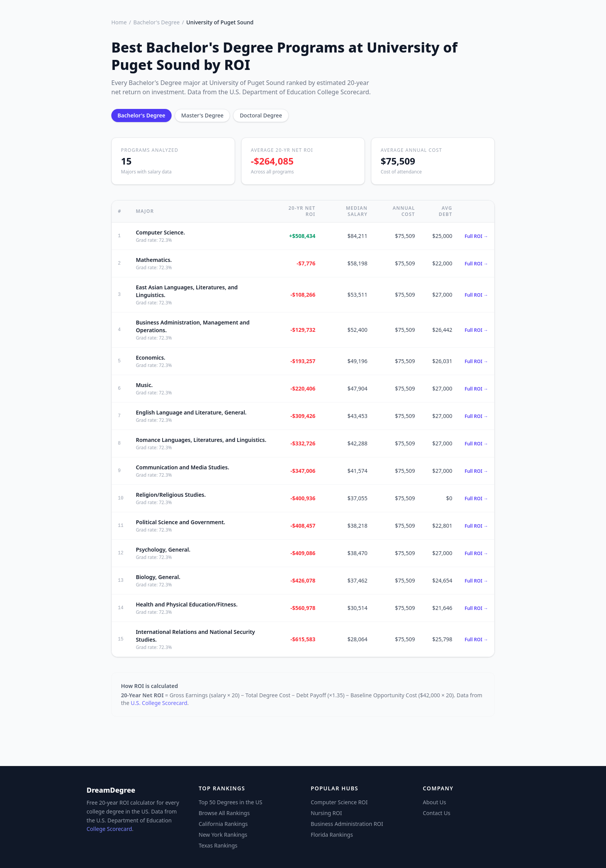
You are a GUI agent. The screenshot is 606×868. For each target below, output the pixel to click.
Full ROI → (476, 236)
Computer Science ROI (339, 802)
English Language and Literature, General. (191, 412)
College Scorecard (109, 829)
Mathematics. (154, 260)
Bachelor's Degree (157, 22)
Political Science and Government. (180, 522)
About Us (434, 802)
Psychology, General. (163, 550)
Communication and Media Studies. (182, 467)
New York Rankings (223, 835)
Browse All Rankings (224, 813)
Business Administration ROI (347, 824)
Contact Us (437, 813)
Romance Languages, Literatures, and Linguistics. (201, 440)
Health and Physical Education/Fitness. (186, 604)
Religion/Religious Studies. (171, 495)
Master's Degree (203, 115)
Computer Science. (160, 232)
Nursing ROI (326, 813)
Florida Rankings (332, 835)
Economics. (150, 358)
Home (119, 22)
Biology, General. (158, 577)
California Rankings (223, 824)
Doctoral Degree (261, 115)
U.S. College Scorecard (159, 703)
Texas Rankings (218, 845)
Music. (144, 385)
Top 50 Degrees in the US (231, 802)
